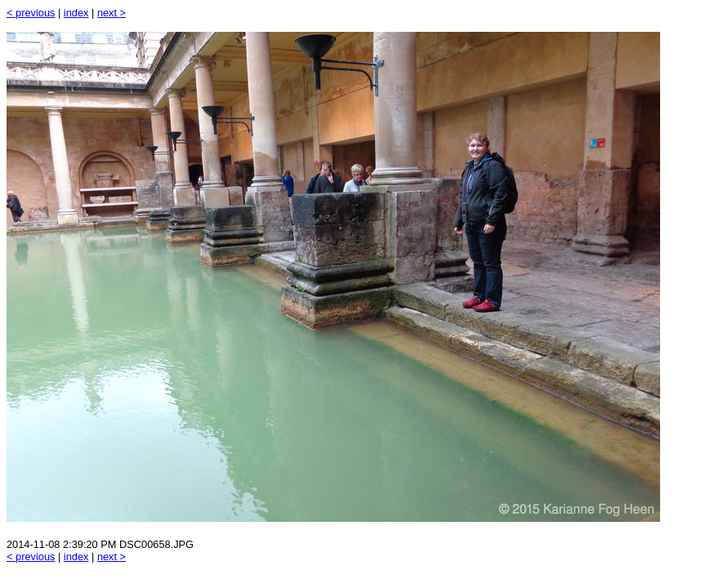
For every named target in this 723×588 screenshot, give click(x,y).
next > (112, 13)
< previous (31, 13)
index (76, 13)
